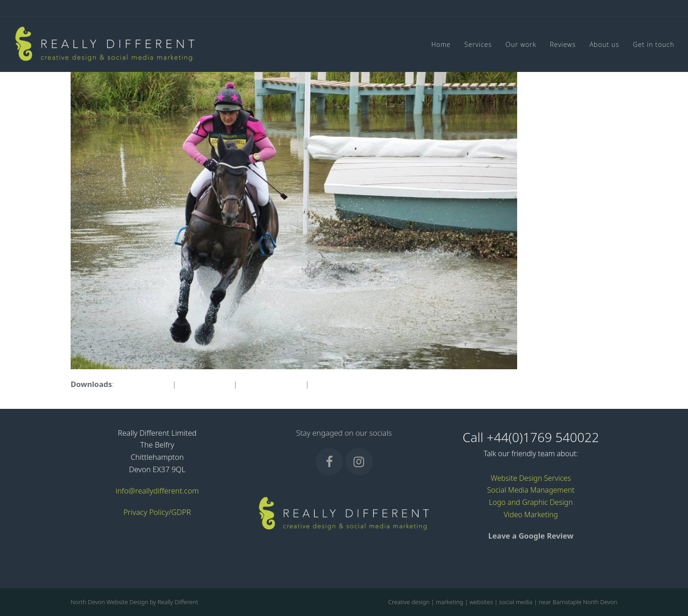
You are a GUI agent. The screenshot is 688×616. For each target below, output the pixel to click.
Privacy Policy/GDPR (157, 512)
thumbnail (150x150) (346, 384)
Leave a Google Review (531, 536)
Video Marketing (531, 514)
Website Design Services (531, 478)
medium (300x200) (271, 384)
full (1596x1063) (143, 384)
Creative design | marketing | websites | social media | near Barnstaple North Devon (503, 602)
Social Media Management (531, 490)
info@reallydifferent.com (157, 491)
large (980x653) (205, 384)
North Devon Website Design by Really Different (134, 602)
